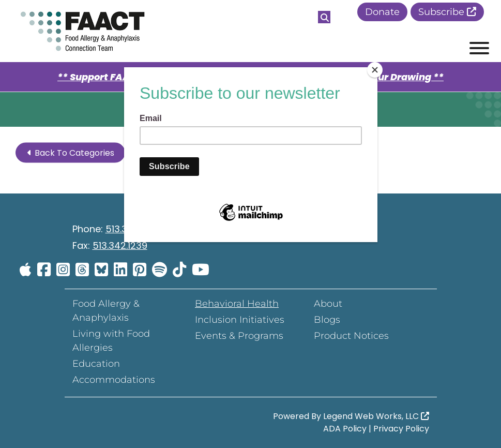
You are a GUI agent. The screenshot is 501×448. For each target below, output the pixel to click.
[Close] (375, 70)
